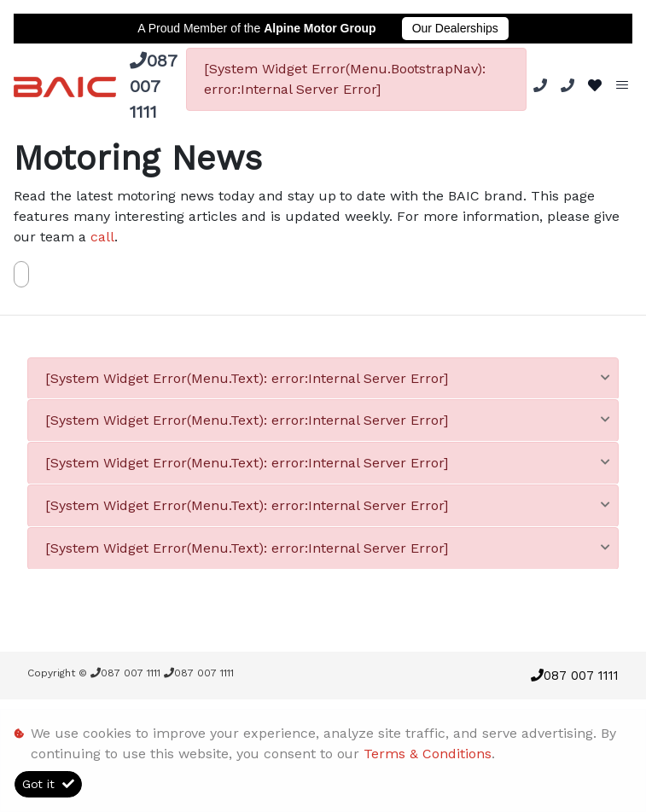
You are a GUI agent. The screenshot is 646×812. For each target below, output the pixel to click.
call (102, 237)
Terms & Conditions (428, 754)
